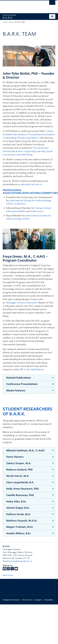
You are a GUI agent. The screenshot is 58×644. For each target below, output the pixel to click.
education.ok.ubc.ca (31, 184)
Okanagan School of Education (22, 303)
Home (5, 22)
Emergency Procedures (11, 600)
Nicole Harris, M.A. (18, 476)
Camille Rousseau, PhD (20, 495)
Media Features (16, 390)
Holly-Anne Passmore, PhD (22, 489)
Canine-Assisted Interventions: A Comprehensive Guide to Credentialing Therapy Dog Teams (29, 134)
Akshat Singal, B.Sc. (18, 508)
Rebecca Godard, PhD (19, 470)
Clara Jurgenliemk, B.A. (20, 482)
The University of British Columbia (21, 6)
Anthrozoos (37, 211)
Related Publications (19, 378)
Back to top (9, 575)
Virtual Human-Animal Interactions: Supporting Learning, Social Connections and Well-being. (28, 151)
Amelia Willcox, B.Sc (18, 533)
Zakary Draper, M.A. (19, 463)
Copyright (38, 600)
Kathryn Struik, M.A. (18, 514)
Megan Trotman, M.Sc (20, 527)
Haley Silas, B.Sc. (16, 501)
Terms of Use (27, 600)
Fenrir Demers (15, 457)
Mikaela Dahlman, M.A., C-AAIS (25, 450)
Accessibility (48, 600)
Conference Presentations (22, 384)
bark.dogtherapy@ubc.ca (20, 561)
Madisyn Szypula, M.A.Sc (22, 521)
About (11, 22)
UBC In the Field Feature (32, 369)
